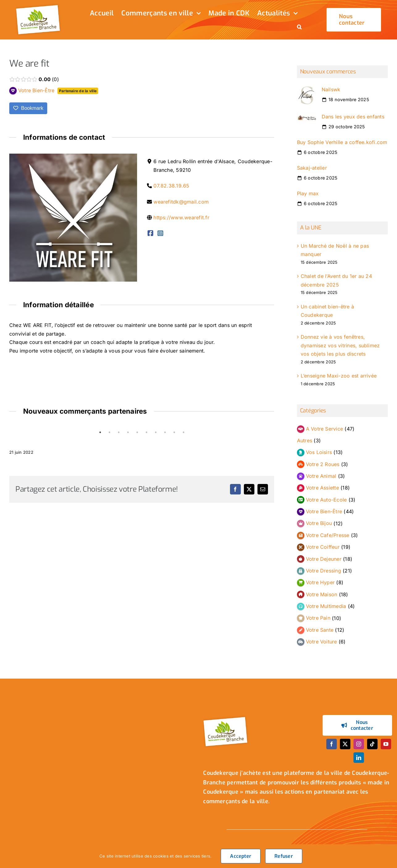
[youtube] (386, 744)
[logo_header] (39, 6)
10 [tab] (183, 432)
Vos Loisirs (319, 452)
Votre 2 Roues (323, 464)
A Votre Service (325, 429)
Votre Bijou (319, 523)
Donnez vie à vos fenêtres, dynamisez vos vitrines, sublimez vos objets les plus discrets (340, 345)
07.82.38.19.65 (171, 186)
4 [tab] (128, 432)
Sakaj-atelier (312, 168)
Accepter (241, 856)
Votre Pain (318, 618)
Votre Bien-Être (324, 511)
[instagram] (359, 744)
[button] (299, 27)
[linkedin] (359, 758)
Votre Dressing (324, 571)
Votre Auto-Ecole (326, 500)
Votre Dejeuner (324, 559)
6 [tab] (146, 432)
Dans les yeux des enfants (353, 117)
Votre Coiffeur (323, 547)
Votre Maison (322, 594)
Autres (305, 440)
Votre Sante (320, 630)
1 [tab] (100, 432)
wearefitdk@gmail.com (181, 202)
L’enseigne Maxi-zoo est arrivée (339, 376)
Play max (308, 193)
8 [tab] (165, 432)
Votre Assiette (322, 488)
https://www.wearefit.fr (181, 217)
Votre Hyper (320, 582)
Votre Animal (321, 476)
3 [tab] (119, 432)
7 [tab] (156, 432)
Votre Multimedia (326, 606)
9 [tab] (174, 432)
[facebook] (332, 744)
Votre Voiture (322, 642)
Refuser (284, 856)
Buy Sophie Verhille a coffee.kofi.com (342, 142)
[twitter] (345, 744)
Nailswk (331, 89)
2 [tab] (109, 432)
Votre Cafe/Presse (328, 535)
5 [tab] (137, 432)
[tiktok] (372, 744)
